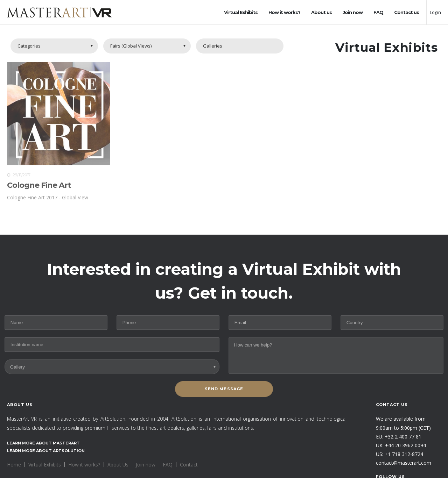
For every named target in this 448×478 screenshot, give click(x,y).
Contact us (407, 12)
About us (321, 12)
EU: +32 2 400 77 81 (399, 437)
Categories (29, 46)
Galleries (213, 46)
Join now (353, 12)
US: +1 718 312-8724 (400, 454)
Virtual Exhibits (241, 12)
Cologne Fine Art (39, 187)
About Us (118, 465)
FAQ (378, 12)
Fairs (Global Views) (131, 46)
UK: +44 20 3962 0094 (401, 445)
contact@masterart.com (404, 463)
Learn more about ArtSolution (46, 451)
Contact (189, 465)
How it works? (284, 12)
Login (435, 12)
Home (14, 465)
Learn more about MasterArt (43, 443)
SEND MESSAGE (224, 389)
